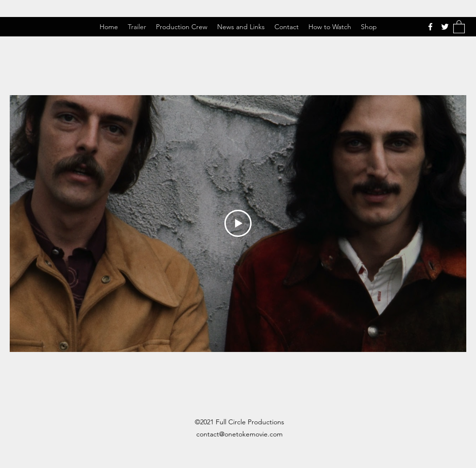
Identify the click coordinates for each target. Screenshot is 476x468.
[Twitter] (445, 27)
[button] (459, 26)
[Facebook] (430, 27)
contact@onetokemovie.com (239, 434)
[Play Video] (238, 223)
